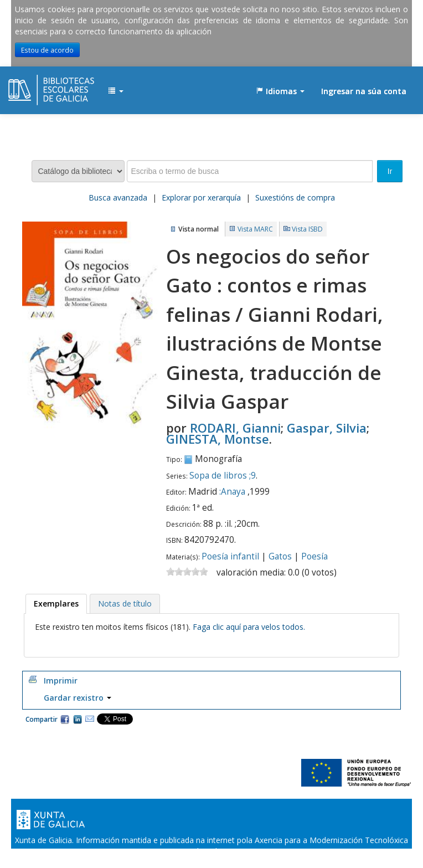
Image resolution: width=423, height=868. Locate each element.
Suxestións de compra (295, 197)
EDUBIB (36, 86)
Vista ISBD (307, 229)
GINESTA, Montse (218, 439)
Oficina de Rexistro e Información (138, 862)
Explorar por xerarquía (201, 197)
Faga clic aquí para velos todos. (249, 627)
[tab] (56, 604)
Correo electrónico (90, 719)
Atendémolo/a (317, 862)
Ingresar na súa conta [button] (364, 91)
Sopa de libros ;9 (223, 476)
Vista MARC (255, 229)
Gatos (280, 556)
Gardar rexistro (78, 698)
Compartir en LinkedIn (78, 719)
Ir (390, 171)
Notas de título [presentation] (125, 604)
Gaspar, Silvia (327, 428)
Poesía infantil (230, 556)
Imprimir (61, 680)
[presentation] (56, 604)
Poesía (314, 556)
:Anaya (232, 492)
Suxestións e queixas (244, 862)
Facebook (65, 719)
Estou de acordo (47, 50)
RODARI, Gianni (235, 428)
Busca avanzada (118, 197)
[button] (116, 91)
